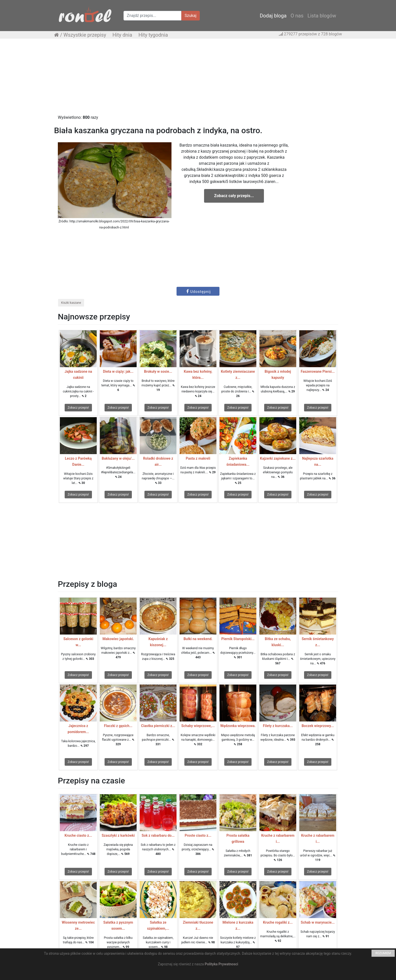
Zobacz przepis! (78, 408)
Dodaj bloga (273, 16)
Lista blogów (322, 16)
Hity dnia (122, 35)
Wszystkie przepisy (85, 35)
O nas (297, 16)
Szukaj (191, 16)
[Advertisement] (198, 79)
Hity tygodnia (153, 35)
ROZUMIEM (383, 953)
